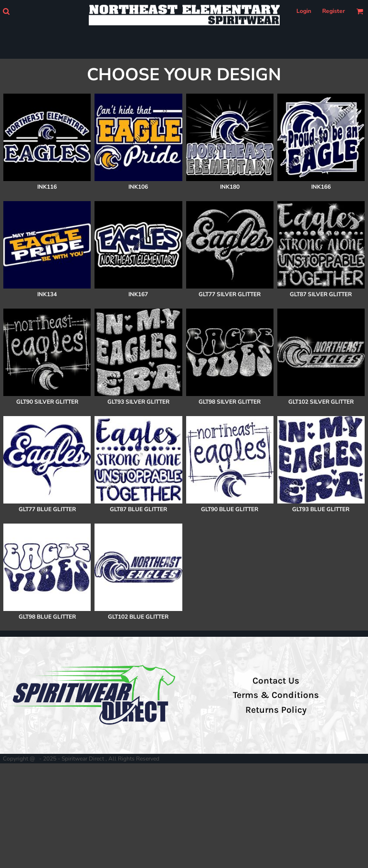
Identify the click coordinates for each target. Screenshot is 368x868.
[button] (6, 11)
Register (334, 11)
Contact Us (276, 681)
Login (304, 11)
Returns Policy (276, 710)
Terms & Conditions (276, 695)
